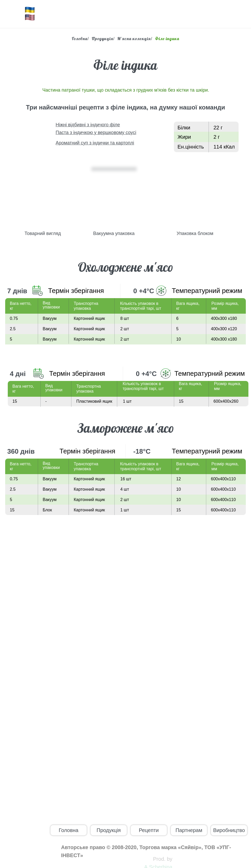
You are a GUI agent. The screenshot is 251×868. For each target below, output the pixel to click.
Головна (80, 39)
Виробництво (229, 830)
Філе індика (167, 39)
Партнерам (189, 830)
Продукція (102, 39)
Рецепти (149, 830)
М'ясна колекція (134, 39)
